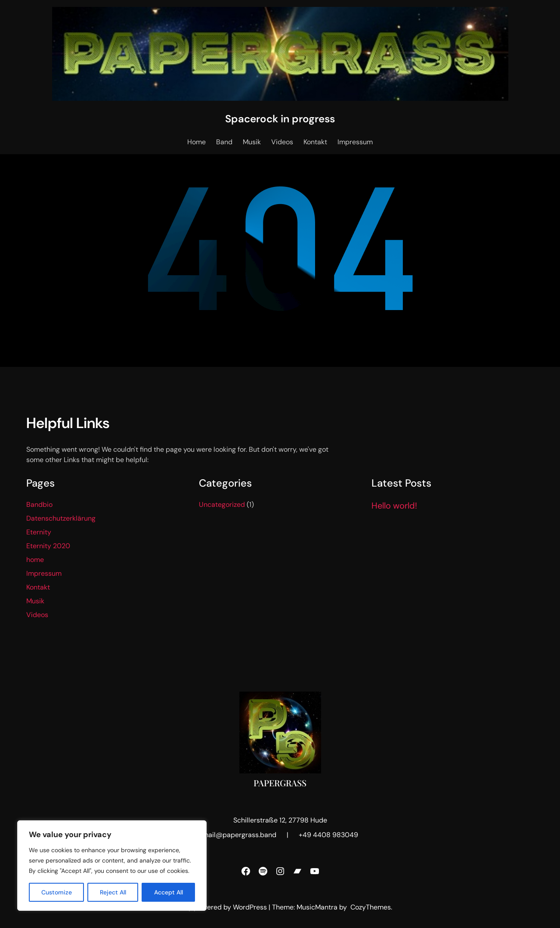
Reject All (113, 892)
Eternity (39, 532)
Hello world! (394, 506)
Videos (37, 615)
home (35, 560)
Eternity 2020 (48, 546)
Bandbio (39, 504)
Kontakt (38, 587)
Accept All (169, 892)
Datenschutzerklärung (61, 518)
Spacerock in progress (280, 119)
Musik (35, 601)
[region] (112, 866)
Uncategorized (222, 504)
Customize (57, 892)
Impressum (44, 573)
